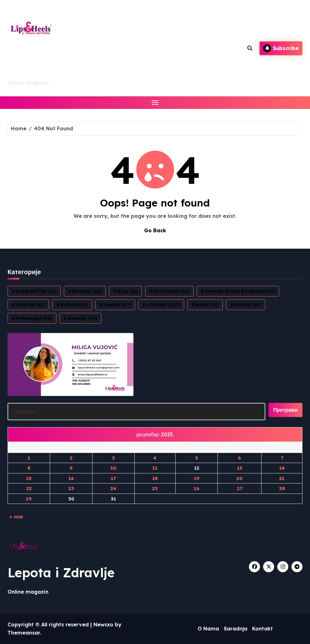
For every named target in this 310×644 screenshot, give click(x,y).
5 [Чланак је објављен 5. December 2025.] (197, 458)
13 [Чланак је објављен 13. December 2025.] (240, 468)
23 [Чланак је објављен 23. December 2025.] (71, 488)
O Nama (208, 629)
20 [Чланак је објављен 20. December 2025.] (240, 478)
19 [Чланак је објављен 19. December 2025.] (197, 478)
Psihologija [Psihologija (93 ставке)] (34, 318)
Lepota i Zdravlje (61, 573)
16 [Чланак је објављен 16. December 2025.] (71, 478)
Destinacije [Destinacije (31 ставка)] (171, 291)
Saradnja (236, 629)
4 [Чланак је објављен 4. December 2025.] (155, 458)
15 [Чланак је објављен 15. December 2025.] (29, 478)
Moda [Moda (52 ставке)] (207, 305)
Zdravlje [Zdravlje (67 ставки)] (82, 318)
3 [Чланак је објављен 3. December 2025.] (113, 458)
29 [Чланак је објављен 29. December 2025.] (29, 499)
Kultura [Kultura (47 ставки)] (74, 305)
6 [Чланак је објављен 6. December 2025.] (240, 458)
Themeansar (24, 633)
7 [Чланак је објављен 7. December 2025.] (282, 458)
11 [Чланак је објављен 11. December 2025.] (155, 468)
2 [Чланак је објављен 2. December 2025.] (71, 458)
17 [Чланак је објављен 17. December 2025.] (113, 478)
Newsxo (103, 624)
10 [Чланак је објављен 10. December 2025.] (113, 468)
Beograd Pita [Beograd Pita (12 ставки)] (36, 291)
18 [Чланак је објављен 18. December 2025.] (155, 478)
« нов (16, 517)
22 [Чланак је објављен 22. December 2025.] (29, 488)
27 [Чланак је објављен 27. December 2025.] (240, 488)
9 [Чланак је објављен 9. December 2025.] (71, 468)
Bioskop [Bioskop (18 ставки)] (87, 291)
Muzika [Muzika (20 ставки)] (248, 305)
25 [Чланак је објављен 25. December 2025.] (155, 488)
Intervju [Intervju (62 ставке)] (30, 305)
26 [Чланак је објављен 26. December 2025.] (197, 488)
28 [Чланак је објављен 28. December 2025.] (282, 488)
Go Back (155, 230)
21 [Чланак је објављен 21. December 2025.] (282, 478)
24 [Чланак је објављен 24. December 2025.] (113, 488)
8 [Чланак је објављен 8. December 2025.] (29, 468)
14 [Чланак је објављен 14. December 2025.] (282, 468)
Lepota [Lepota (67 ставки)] (117, 305)
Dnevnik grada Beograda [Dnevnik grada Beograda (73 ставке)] (240, 291)
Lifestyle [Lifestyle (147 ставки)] (163, 305)
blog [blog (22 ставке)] (127, 291)
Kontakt (262, 629)
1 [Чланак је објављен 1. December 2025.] (29, 458)
